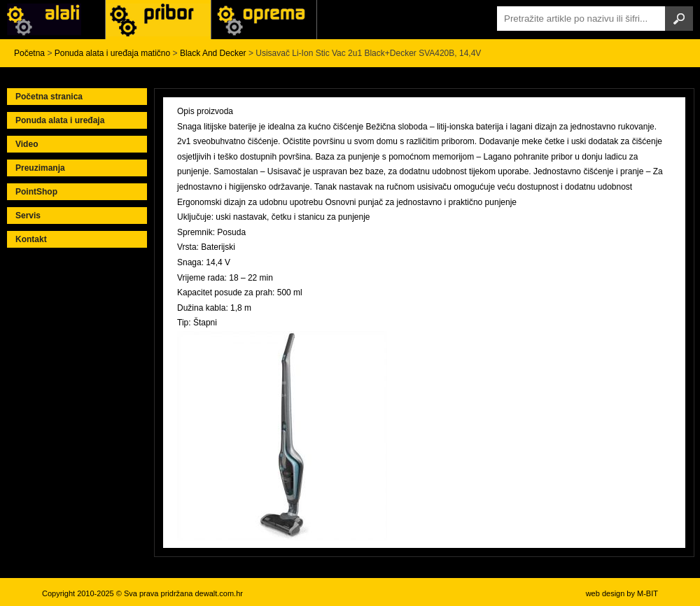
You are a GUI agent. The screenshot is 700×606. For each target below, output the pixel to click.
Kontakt (31, 239)
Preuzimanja (40, 168)
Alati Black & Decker (158, 20)
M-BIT (647, 593)
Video (27, 144)
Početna (29, 53)
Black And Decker (213, 53)
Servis (28, 216)
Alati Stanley (264, 20)
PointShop (36, 192)
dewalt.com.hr (218, 593)
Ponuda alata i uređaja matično (112, 53)
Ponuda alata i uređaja (60, 120)
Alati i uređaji (52, 20)
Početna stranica (49, 97)
